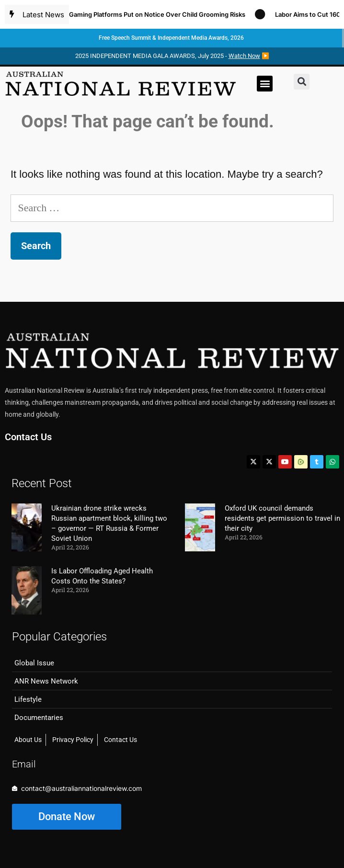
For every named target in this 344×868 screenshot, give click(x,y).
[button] (265, 84)
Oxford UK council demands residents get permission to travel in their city (282, 518)
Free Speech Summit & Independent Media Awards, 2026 (171, 38)
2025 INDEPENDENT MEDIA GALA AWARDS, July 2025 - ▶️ (172, 56)
